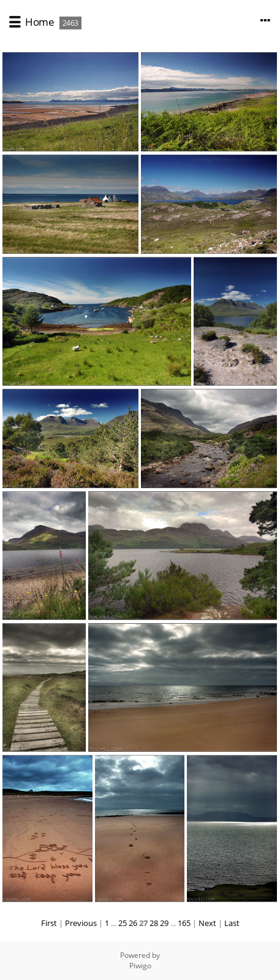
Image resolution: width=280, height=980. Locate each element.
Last (232, 923)
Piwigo (140, 966)
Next (207, 923)
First (49, 923)
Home (40, 22)
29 (164, 923)
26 (133, 923)
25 (123, 923)
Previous (81, 923)
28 (154, 923)
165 (184, 923)
